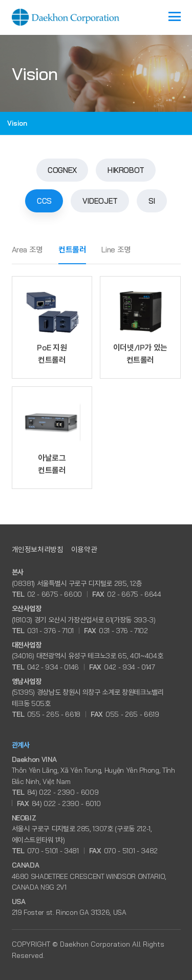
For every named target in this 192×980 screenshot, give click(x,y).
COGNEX (62, 170)
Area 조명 (27, 250)
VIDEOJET (100, 201)
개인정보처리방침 (38, 549)
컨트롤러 (72, 250)
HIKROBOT (126, 170)
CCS (44, 201)
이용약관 (84, 549)
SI (152, 201)
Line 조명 (116, 250)
